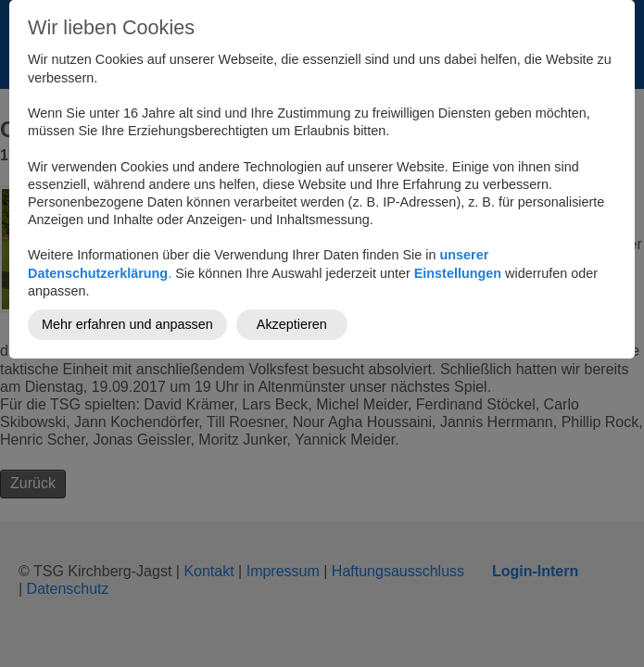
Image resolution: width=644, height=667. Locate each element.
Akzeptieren (292, 324)
